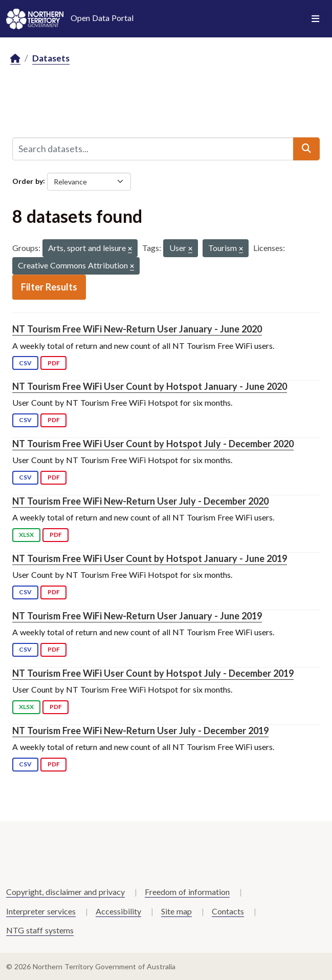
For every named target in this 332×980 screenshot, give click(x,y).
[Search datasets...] (153, 149)
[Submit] (306, 149)
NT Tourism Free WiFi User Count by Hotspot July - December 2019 (153, 673)
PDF (54, 363)
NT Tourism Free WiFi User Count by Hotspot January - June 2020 (150, 386)
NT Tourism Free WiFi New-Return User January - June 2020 (137, 329)
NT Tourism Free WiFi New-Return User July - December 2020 (140, 501)
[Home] (15, 59)
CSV (25, 363)
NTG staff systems (40, 930)
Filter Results (49, 287)
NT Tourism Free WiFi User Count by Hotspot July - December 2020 (153, 444)
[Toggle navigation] (315, 19)
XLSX (26, 535)
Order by (28, 181)
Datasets (51, 58)
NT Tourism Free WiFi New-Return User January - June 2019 (137, 616)
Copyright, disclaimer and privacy (65, 892)
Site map (176, 911)
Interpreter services (41, 911)
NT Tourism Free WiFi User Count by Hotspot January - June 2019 (150, 558)
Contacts (228, 911)
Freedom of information (187, 892)
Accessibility (118, 911)
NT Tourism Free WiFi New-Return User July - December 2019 (140, 731)
